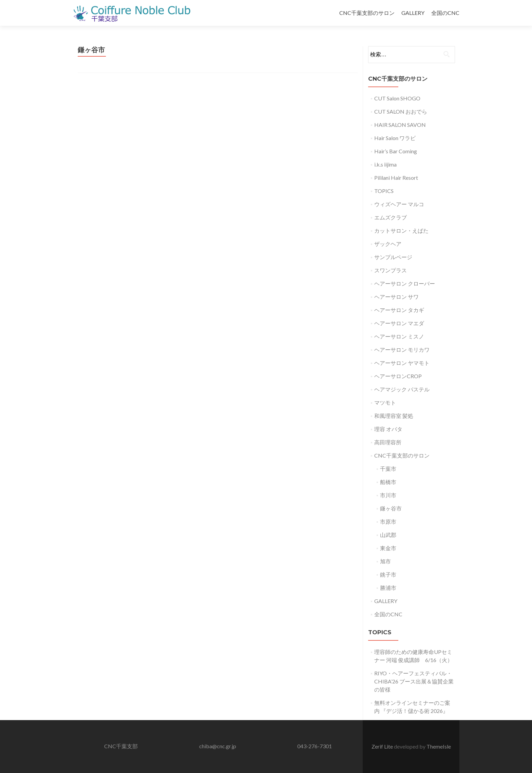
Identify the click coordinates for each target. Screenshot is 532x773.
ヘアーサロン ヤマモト (402, 363)
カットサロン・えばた (401, 230)
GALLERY (413, 13)
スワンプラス (391, 270)
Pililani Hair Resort (396, 178)
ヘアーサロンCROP (398, 376)
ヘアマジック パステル (402, 389)
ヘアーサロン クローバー (405, 283)
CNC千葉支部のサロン (367, 13)
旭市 (385, 561)
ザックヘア (388, 244)
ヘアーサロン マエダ (399, 323)
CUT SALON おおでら (401, 111)
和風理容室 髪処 (394, 416)
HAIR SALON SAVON (400, 125)
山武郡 (388, 535)
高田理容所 (388, 442)
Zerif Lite (383, 746)
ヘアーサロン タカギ (399, 310)
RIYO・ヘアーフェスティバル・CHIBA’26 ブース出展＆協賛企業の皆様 (414, 681)
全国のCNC (445, 13)
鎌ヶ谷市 (391, 508)
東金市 (388, 548)
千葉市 (388, 469)
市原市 (388, 521)
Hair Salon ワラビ (395, 138)
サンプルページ (393, 257)
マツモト (385, 402)
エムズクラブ (391, 217)
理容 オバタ (388, 429)
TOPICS (384, 191)
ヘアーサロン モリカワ (402, 350)
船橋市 (388, 482)
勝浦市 (388, 588)
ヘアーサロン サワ (396, 297)
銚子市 (388, 574)
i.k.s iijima (385, 164)
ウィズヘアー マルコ (399, 204)
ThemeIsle (439, 746)
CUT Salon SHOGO (397, 98)
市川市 (388, 495)
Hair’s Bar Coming (396, 151)
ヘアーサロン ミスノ (399, 336)
